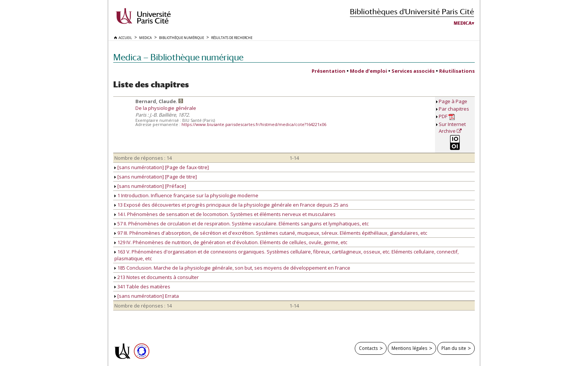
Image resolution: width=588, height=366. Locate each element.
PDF (447, 116)
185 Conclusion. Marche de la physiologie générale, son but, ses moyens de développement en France (232, 268)
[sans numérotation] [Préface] (150, 186)
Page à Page (453, 101)
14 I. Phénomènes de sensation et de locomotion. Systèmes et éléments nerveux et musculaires (225, 214)
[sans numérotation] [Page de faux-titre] (162, 167)
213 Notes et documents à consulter (157, 277)
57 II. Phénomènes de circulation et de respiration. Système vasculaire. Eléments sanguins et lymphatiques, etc (241, 223)
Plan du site (454, 348)
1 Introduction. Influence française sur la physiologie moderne (186, 195)
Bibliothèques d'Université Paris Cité (412, 11)
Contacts (368, 348)
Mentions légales (409, 348)
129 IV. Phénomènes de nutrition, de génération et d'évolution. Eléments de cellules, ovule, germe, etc (231, 242)
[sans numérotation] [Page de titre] (156, 177)
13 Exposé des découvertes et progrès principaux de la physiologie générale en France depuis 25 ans (231, 205)
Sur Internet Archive (452, 127)
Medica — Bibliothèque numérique (178, 57)
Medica (463, 23)
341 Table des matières (142, 286)
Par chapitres (454, 109)
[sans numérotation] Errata (147, 296)
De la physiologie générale (166, 108)
